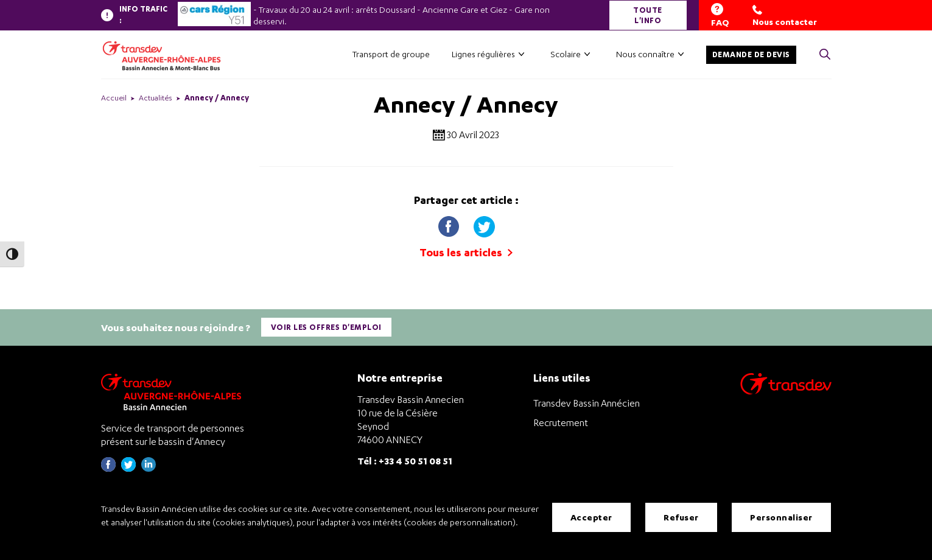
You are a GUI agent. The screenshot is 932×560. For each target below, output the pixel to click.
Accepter (591, 517)
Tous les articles (466, 252)
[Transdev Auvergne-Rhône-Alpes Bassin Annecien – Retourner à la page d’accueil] (174, 392)
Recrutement (561, 422)
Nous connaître (645, 54)
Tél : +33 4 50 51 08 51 (405, 460)
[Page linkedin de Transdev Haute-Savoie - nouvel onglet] (149, 468)
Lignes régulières (483, 54)
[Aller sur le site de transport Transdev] (786, 392)
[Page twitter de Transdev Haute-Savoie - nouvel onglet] (128, 468)
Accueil (114, 98)
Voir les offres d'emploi (326, 327)
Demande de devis (751, 54)
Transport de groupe (391, 54)
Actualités (156, 98)
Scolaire (566, 54)
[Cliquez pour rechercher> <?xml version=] (825, 55)
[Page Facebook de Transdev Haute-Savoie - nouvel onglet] (108, 468)
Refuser (681, 517)
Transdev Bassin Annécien (587, 403)
